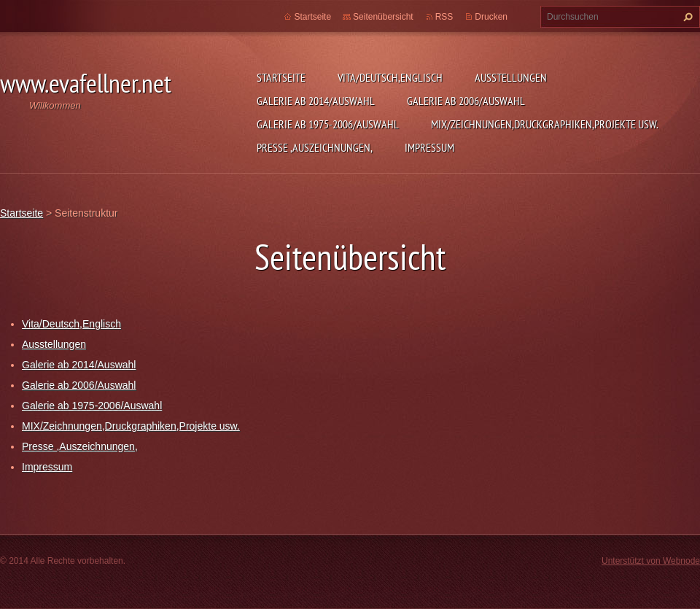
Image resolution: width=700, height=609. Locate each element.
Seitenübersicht (383, 17)
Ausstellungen (511, 77)
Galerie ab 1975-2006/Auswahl (328, 124)
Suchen (686, 17)
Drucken (491, 17)
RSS (444, 17)
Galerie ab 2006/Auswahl (466, 101)
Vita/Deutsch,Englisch (390, 77)
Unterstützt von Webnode (651, 561)
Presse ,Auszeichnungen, (315, 147)
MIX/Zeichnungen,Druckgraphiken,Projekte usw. (545, 124)
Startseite (281, 77)
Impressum (429, 147)
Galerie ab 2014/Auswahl (316, 101)
